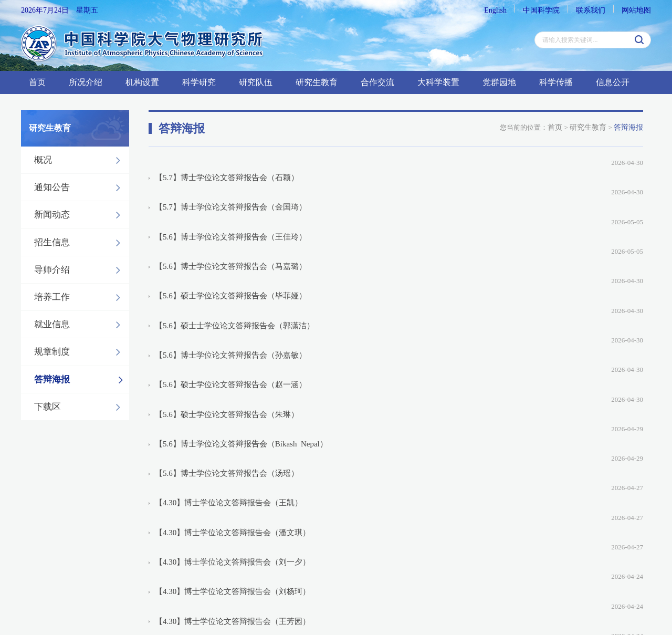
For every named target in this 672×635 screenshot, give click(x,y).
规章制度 (80, 352)
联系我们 (591, 10)
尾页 (505, 518)
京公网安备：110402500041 (293, 582)
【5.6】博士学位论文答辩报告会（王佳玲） (231, 196)
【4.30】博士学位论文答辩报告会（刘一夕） (233, 381)
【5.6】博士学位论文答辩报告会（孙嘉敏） (231, 264)
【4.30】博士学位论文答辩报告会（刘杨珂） (233, 398)
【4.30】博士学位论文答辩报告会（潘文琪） (233, 365)
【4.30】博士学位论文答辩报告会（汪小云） (233, 432)
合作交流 (377, 82)
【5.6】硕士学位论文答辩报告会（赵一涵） (231, 280)
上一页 (346, 518)
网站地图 (636, 10)
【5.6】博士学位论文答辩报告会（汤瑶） (227, 331)
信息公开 (613, 82)
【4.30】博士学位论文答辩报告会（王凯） (229, 348)
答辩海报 (81, 380)
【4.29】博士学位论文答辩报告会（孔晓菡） (233, 449)
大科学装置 (438, 82)
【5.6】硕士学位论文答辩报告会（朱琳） (227, 297)
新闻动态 (80, 215)
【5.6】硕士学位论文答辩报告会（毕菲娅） (231, 230)
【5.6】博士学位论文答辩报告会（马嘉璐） (231, 213)
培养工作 (80, 297)
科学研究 (199, 82)
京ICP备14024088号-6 (207, 582)
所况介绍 (86, 82)
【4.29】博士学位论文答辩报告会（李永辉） (233, 482)
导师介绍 (80, 270)
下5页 (479, 518)
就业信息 (80, 325)
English (495, 10)
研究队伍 (256, 82)
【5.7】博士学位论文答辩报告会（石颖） (227, 163)
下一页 (450, 518)
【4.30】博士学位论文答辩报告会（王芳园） (233, 415)
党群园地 (499, 82)
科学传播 (556, 82)
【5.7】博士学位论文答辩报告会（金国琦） (231, 180)
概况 (80, 160)
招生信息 (80, 243)
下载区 (80, 407)
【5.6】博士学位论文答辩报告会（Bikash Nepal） (241, 314)
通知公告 (80, 188)
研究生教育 (317, 82)
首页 (37, 82)
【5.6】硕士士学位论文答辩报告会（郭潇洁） (235, 247)
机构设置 (142, 82)
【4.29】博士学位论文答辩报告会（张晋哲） (233, 465)
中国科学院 (541, 10)
